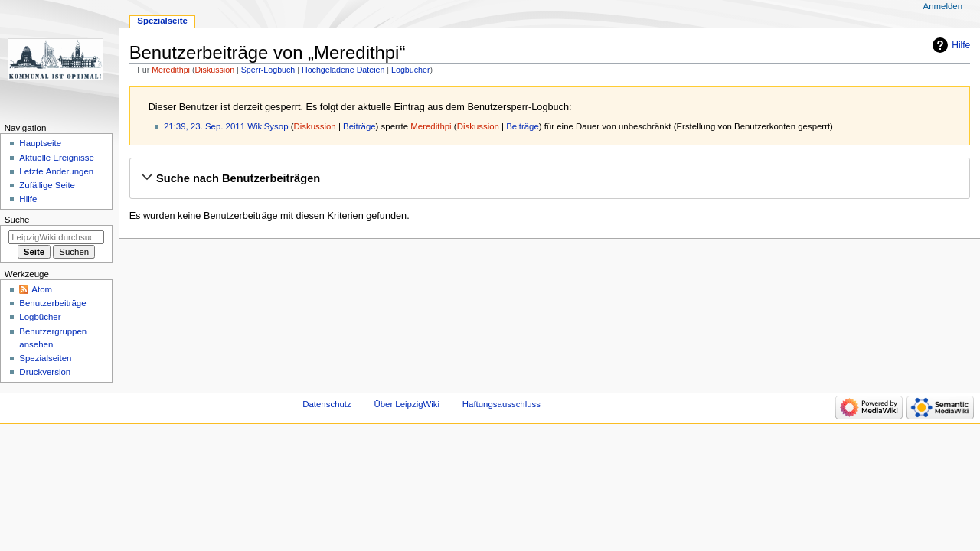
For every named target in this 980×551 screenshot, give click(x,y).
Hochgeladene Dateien (343, 70)
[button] (549, 178)
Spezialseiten (45, 358)
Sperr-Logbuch (268, 70)
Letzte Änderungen (56, 171)
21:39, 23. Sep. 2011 (204, 126)
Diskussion (215, 70)
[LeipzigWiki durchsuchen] (56, 237)
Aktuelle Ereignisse (56, 158)
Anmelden (943, 6)
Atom (42, 289)
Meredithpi (171, 70)
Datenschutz (327, 404)
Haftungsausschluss (501, 404)
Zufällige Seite (47, 185)
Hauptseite (40, 143)
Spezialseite (162, 21)
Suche (17, 220)
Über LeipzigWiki (407, 404)
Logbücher (410, 70)
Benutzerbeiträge (52, 303)
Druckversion (45, 372)
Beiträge (359, 126)
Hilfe (961, 45)
